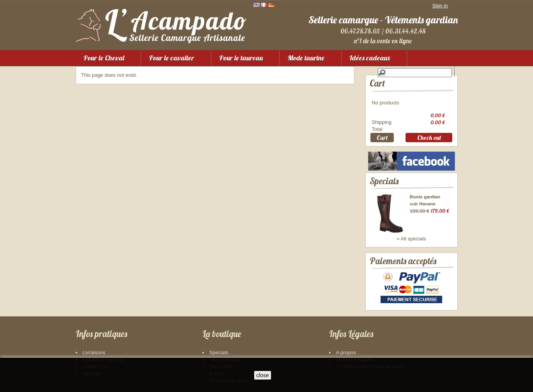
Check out (429, 138)
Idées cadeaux (370, 58)
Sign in (440, 6)
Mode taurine (306, 58)
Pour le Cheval (104, 58)
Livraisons (94, 352)
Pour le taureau (241, 58)
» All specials (411, 239)
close (263, 375)
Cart (377, 83)
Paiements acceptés (403, 261)
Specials (384, 181)
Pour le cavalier (172, 58)
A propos (346, 352)
